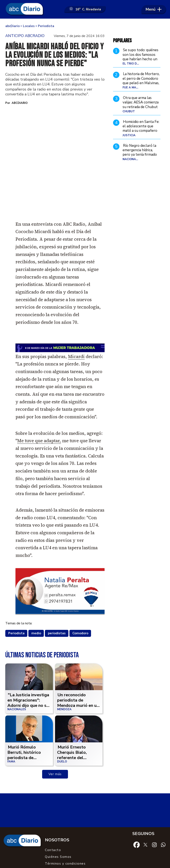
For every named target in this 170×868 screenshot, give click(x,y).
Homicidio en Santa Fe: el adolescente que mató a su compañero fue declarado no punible (141, 131)
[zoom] (55, 136)
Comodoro (80, 590)
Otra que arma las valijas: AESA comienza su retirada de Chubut (141, 103)
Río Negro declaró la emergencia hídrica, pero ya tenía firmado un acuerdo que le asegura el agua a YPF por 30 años (140, 157)
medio (36, 590)
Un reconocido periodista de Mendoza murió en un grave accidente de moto (78, 663)
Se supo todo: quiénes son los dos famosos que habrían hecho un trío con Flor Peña (140, 57)
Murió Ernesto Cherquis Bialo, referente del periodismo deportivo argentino (79, 715)
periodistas (57, 590)
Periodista (16, 590)
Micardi (76, 313)
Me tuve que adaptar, (39, 398)
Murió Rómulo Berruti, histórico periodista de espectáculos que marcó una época (25, 715)
